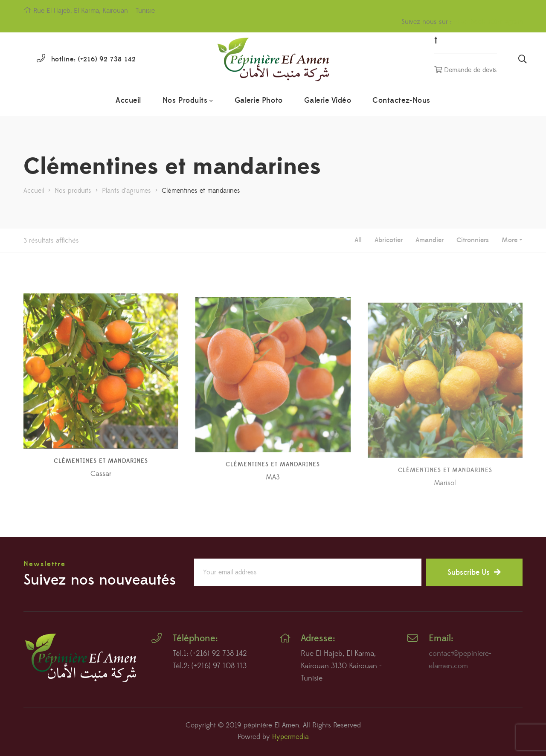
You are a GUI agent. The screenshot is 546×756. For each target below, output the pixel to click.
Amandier (430, 240)
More (510, 240)
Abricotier (389, 240)
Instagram (505, 22)
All (358, 240)
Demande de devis (466, 70)
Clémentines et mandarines (101, 483)
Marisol (445, 509)
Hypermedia (290, 737)
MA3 (273, 504)
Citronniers (473, 240)
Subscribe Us (474, 572)
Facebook (470, 22)
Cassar (101, 495)
